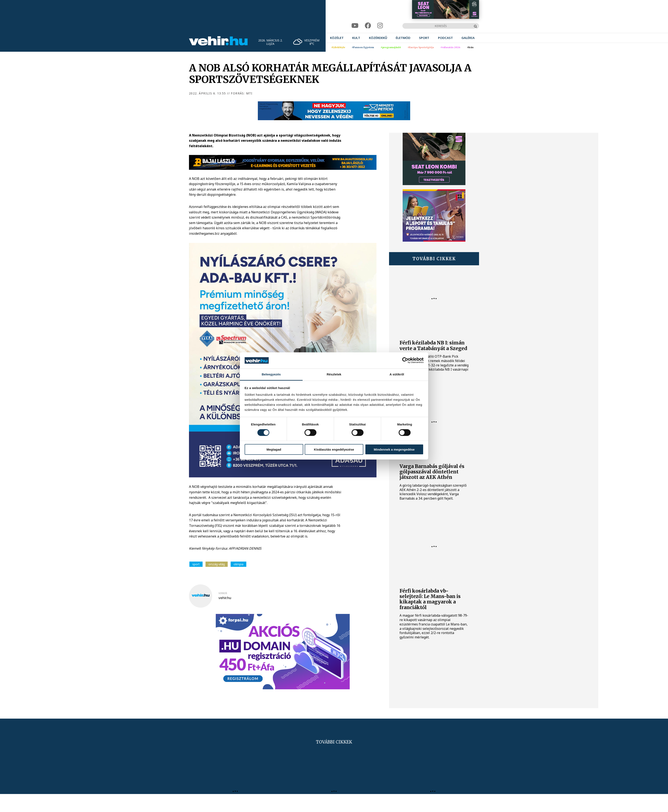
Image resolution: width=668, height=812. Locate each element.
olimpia (238, 564)
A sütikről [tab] (397, 374)
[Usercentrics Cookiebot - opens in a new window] (405, 360)
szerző (223, 593)
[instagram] (380, 26)
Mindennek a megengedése (394, 449)
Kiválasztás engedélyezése (334, 449)
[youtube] (355, 26)
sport (196, 564)
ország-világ (217, 564)
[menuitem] (337, 38)
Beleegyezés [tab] (271, 374)
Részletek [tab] (334, 374)
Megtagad (274, 449)
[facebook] (368, 26)
